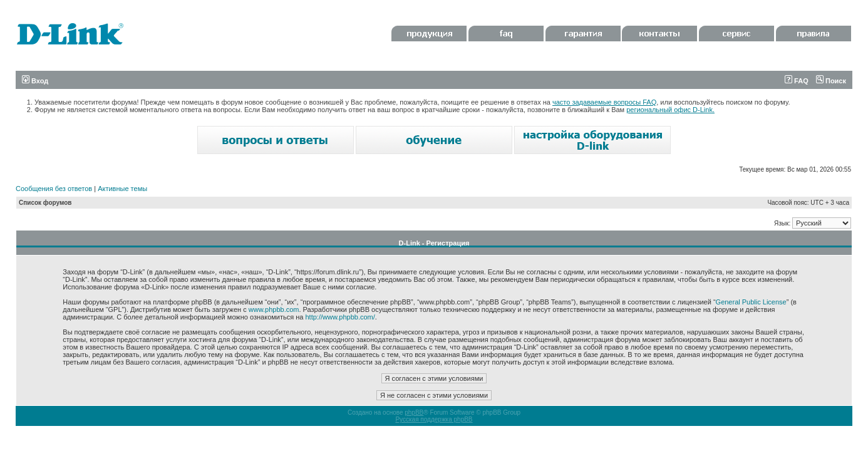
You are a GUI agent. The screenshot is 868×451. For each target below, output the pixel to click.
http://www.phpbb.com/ (340, 317)
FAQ (797, 81)
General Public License (751, 302)
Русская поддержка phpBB (434, 419)
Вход (35, 81)
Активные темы (122, 189)
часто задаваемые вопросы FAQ (604, 102)
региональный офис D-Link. (670, 110)
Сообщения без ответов (54, 189)
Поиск (831, 81)
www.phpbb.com (274, 309)
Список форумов (45, 203)
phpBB (414, 412)
